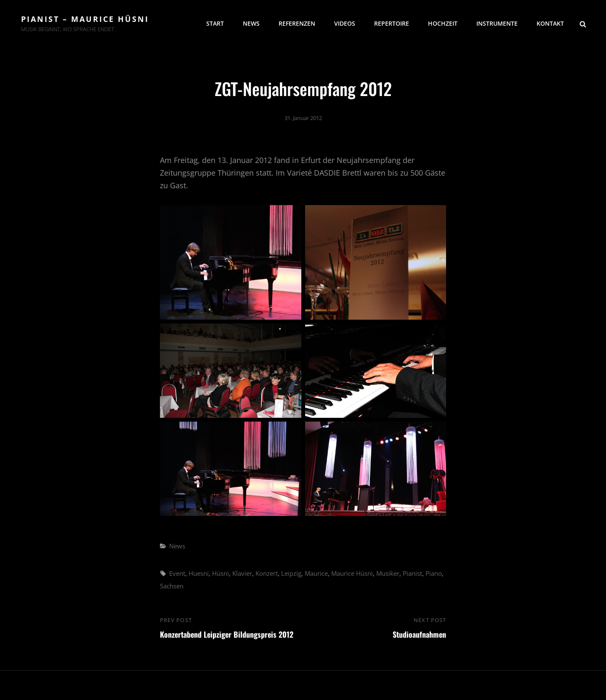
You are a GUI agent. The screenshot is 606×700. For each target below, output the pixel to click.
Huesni (199, 573)
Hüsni (221, 573)
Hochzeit (443, 23)
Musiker (388, 573)
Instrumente (497, 23)
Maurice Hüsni (352, 573)
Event (177, 573)
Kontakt (550, 23)
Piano (434, 573)
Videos (345, 23)
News (251, 23)
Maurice (316, 573)
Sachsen (172, 586)
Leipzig (291, 573)
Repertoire (392, 23)
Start (215, 23)
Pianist (412, 573)
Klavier (242, 573)
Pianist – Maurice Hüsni (85, 19)
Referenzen (297, 23)
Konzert (267, 573)
